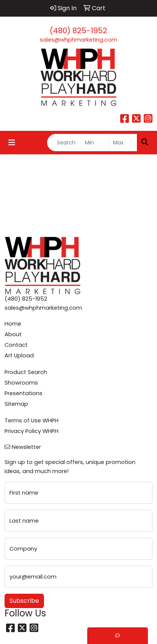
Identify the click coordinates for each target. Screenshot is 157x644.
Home (13, 324)
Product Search (26, 372)
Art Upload (19, 355)
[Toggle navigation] (12, 143)
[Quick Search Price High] (123, 143)
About (13, 334)
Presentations (24, 393)
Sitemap (16, 404)
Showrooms (21, 383)
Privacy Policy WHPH (31, 431)
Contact (16, 345)
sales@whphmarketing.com (78, 40)
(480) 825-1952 (78, 31)
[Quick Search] (64, 143)
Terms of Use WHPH (31, 421)
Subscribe (24, 601)
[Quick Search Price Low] (95, 143)
